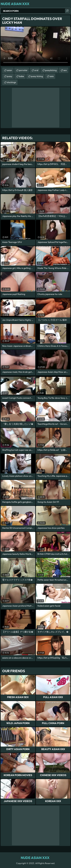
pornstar (23, 70)
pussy (9, 76)
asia (52, 76)
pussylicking (51, 70)
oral (36, 70)
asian (9, 70)
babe (22, 76)
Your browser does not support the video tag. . (35, 46)
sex (65, 70)
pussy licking (37, 76)
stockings (11, 82)
